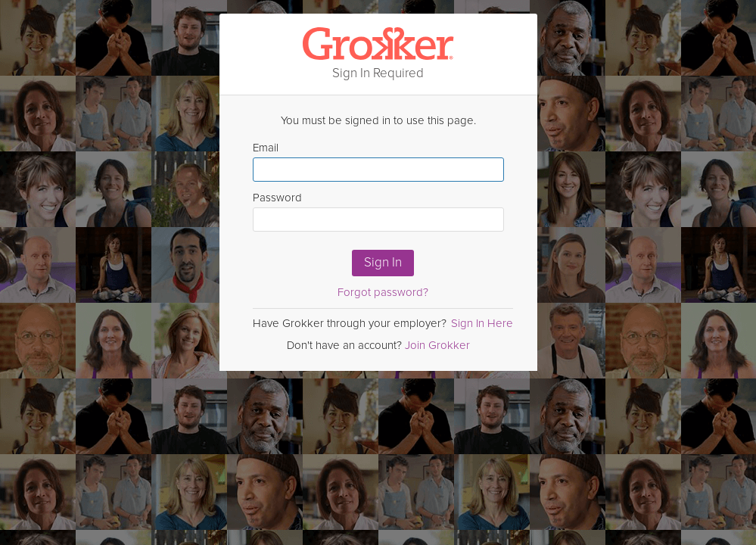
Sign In (383, 262)
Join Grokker (437, 345)
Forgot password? (383, 292)
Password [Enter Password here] (378, 211)
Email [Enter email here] (378, 161)
